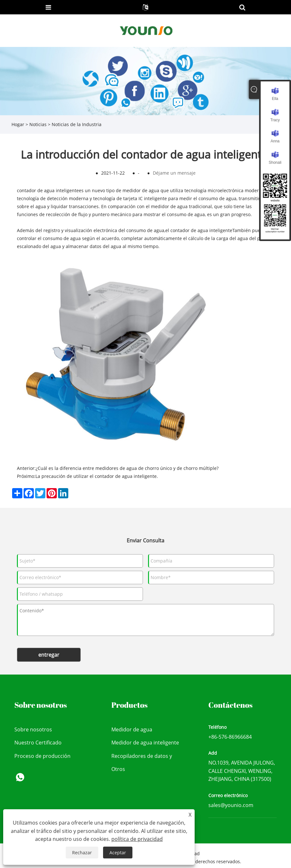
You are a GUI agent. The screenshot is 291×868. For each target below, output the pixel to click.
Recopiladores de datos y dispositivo (142, 758)
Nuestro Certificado (38, 743)
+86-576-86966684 (230, 737)
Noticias (38, 124)
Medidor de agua (132, 729)
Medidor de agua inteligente (145, 743)
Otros (118, 769)
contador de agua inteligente (48, 190)
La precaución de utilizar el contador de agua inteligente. (97, 476)
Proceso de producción (42, 756)
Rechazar (82, 853)
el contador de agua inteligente (199, 230)
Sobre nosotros (33, 729)
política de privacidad (137, 839)
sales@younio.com (231, 805)
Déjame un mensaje (174, 173)
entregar (49, 655)
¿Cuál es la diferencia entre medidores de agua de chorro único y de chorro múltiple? (127, 468)
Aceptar (118, 853)
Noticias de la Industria (77, 124)
